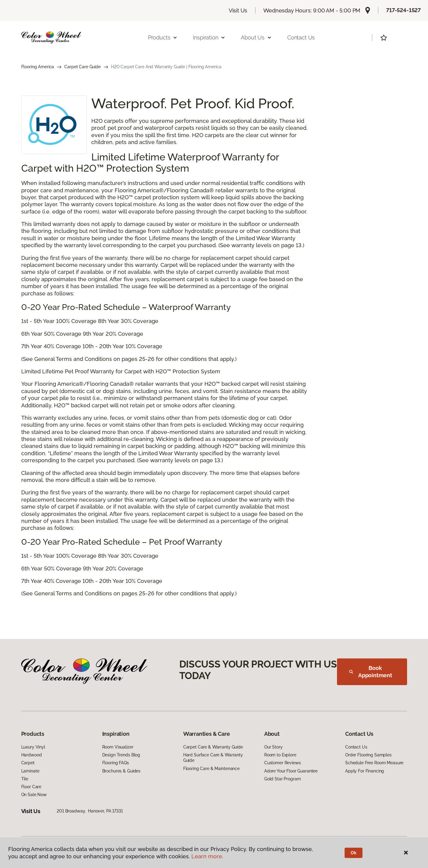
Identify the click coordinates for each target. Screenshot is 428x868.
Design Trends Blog (121, 755)
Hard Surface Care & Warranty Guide (213, 758)
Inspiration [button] (209, 37)
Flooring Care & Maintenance (211, 769)
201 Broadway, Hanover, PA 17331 (90, 811)
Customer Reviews (283, 763)
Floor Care (31, 787)
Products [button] (163, 37)
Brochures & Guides (121, 771)
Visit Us (238, 10)
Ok (354, 853)
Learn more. (207, 856)
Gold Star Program (283, 779)
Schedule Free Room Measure (374, 763)
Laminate (30, 771)
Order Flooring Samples (368, 755)
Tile (25, 779)
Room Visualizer (118, 747)
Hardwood (32, 755)
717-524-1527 (403, 10)
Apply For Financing (365, 771)
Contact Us (301, 37)
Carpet (28, 763)
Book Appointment (371, 672)
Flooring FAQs (116, 763)
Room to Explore (280, 755)
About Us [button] (256, 37)
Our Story (273, 747)
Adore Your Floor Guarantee (291, 771)
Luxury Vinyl (33, 747)
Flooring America (38, 67)
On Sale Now (34, 795)
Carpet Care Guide (83, 67)
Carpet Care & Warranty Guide (213, 747)
